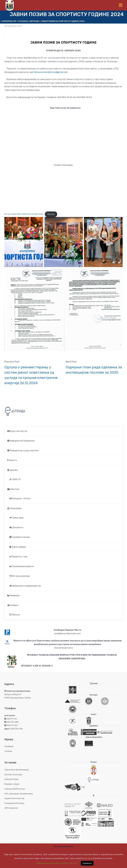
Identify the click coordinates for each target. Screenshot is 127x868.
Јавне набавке (18, 547)
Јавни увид (16, 518)
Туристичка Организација (16, 770)
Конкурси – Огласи (20, 499)
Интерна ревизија (20, 576)
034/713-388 (11, 722)
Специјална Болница (14, 803)
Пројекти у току (18, 557)
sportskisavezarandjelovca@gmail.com (49, 72)
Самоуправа (14, 508)
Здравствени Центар (14, 798)
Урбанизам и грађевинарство (25, 586)
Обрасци (15, 615)
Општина (13, 489)
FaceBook (9, 746)
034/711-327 (11, 725)
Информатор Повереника (21, 441)
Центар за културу (13, 774)
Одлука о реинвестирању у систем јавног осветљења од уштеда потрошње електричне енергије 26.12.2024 (31, 375)
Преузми (51, 214)
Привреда (13, 596)
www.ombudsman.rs (64, 648)
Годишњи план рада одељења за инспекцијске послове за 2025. (94, 370)
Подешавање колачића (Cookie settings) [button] (56, 863)
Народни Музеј (11, 779)
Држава (12, 470)
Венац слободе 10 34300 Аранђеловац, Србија (18, 694)
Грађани (13, 605)
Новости (12, 460)
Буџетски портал (17, 431)
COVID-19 (15, 479)
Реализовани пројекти (22, 566)
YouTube (8, 751)
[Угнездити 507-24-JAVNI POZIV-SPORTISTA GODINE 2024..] (63, 165)
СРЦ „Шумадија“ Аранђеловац (19, 794)
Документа (16, 528)
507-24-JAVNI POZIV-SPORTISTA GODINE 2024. (24, 214)
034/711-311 (11, 719)
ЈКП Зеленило (11, 808)
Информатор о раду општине (23, 451)
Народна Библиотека (15, 789)
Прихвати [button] (87, 863)
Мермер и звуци (12, 784)
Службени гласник (20, 537)
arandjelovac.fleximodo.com (67, 634)
